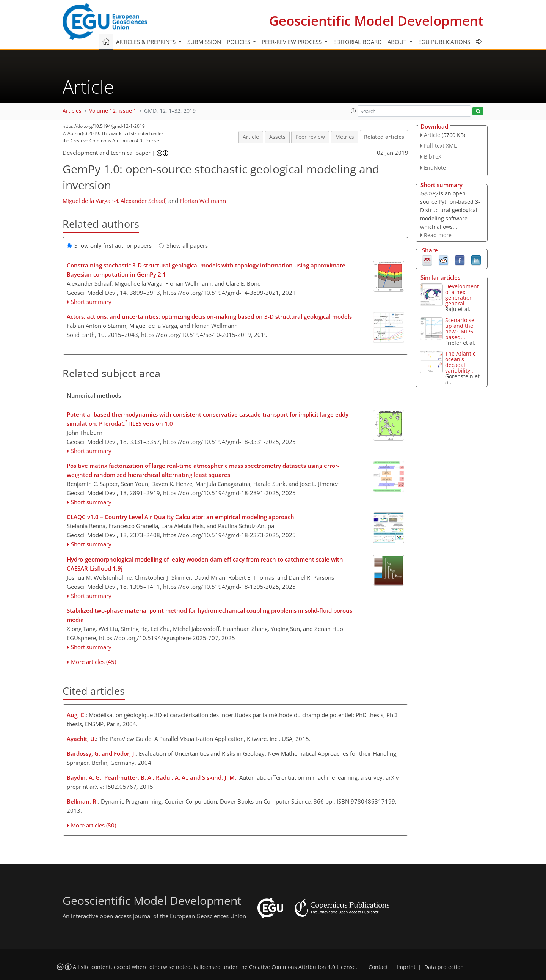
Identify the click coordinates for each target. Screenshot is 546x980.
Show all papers (183, 245)
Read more (438, 235)
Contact (378, 967)
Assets (277, 137)
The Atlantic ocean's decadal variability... (460, 362)
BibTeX (433, 157)
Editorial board (358, 42)
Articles (72, 111)
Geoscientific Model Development (376, 21)
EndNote (435, 168)
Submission (204, 42)
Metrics (345, 137)
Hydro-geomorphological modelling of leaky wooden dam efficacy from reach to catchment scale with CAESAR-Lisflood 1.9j (205, 564)
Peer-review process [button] (292, 42)
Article (251, 137)
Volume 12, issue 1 (113, 111)
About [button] (398, 42)
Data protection (444, 967)
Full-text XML (440, 146)
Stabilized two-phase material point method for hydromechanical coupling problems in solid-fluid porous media (209, 615)
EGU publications (444, 42)
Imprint (406, 967)
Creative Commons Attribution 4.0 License (302, 967)
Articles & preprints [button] (147, 42)
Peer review (310, 137)
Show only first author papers (109, 245)
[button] (353, 111)
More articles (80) (93, 825)
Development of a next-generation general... (462, 295)
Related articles (384, 137)
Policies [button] (239, 42)
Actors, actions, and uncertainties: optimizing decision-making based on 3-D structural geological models (209, 316)
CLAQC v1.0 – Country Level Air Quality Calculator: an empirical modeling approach (180, 517)
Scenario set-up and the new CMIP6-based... (462, 329)
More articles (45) (93, 662)
